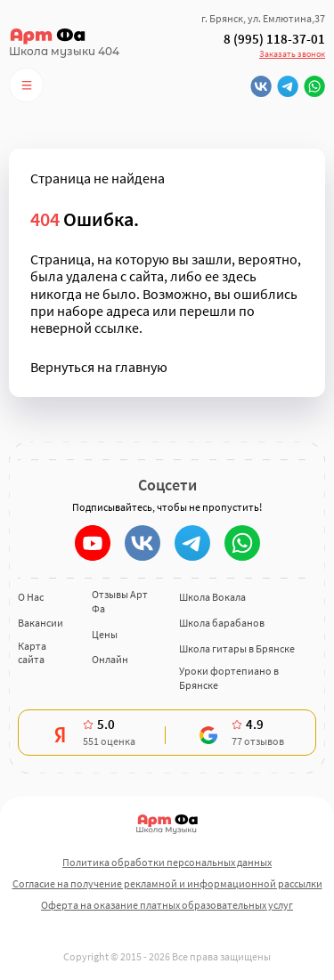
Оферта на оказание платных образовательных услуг (167, 905)
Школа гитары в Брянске (237, 648)
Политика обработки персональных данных (167, 862)
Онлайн (110, 659)
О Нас (31, 597)
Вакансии (41, 623)
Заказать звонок (292, 54)
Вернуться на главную (99, 367)
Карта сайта (32, 653)
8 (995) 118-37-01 (274, 39)
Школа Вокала (212, 597)
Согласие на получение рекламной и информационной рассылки (167, 883)
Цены (105, 634)
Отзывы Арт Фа (120, 601)
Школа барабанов (222, 623)
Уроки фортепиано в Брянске (229, 678)
